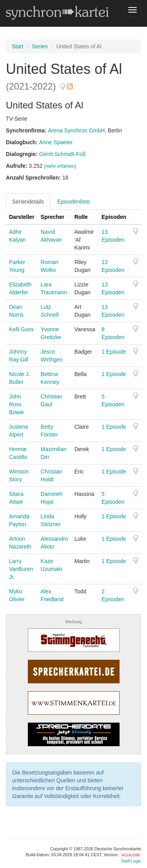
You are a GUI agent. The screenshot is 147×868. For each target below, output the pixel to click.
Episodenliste (73, 202)
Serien (40, 46)
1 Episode (114, 352)
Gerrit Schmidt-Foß (63, 154)
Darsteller (22, 217)
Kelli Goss (21, 329)
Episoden (114, 217)
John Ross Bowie (16, 404)
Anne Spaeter (56, 142)
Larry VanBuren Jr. (21, 569)
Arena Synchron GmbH (76, 130)
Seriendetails (28, 202)
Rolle (81, 217)
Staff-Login (131, 861)
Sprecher (53, 217)
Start (18, 46)
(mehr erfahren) (60, 166)
